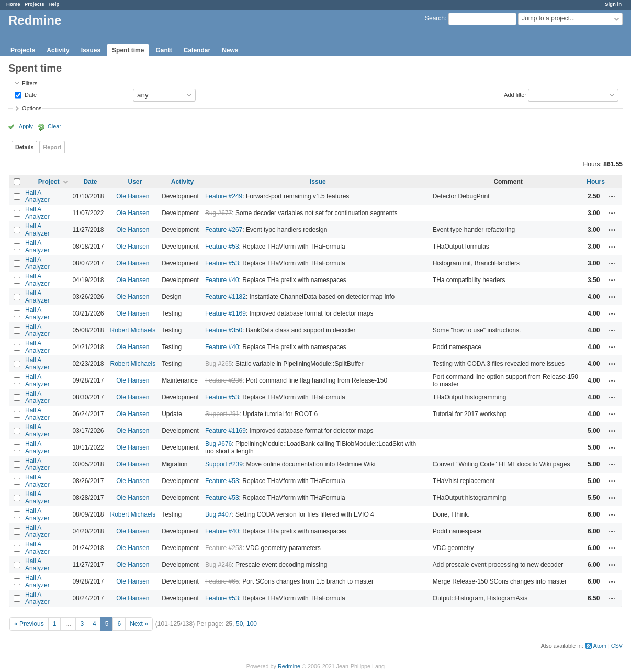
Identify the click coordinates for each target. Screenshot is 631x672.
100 (252, 624)
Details (24, 147)
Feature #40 (222, 280)
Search (435, 18)
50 (239, 624)
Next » (139, 624)
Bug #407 (218, 514)
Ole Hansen (133, 196)
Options (32, 108)
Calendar (197, 50)
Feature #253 (224, 548)
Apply (26, 126)
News (230, 50)
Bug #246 (218, 565)
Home (13, 4)
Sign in (613, 4)
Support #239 (224, 464)
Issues (91, 50)
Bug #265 (218, 364)
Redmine (289, 666)
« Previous (29, 624)
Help (54, 4)
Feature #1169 (226, 313)
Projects (35, 4)
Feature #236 (224, 380)
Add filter (515, 94)
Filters (30, 83)
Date (30, 94)
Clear (54, 126)
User (135, 182)
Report (52, 147)
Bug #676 (218, 444)
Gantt (164, 50)
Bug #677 (218, 213)
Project (49, 182)
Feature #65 (222, 581)
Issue (318, 182)
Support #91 (222, 414)
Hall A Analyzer (37, 196)
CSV (617, 646)
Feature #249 (224, 196)
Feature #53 (222, 247)
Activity (58, 50)
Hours (596, 182)
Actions (612, 196)
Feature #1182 (226, 297)
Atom (600, 646)
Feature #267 (224, 230)
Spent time (128, 50)
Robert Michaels (133, 330)
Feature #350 (224, 330)
